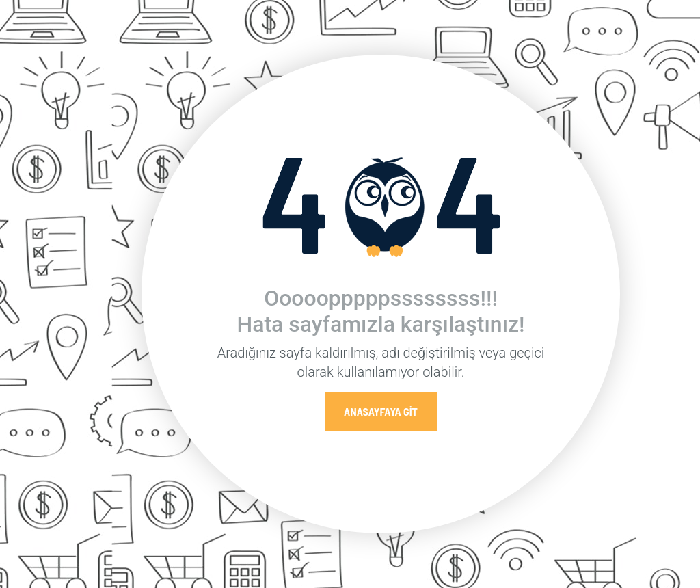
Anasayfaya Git (381, 411)
